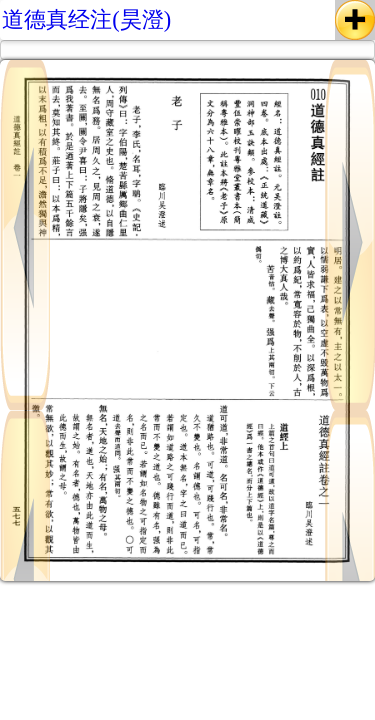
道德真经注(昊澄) (86, 19)
